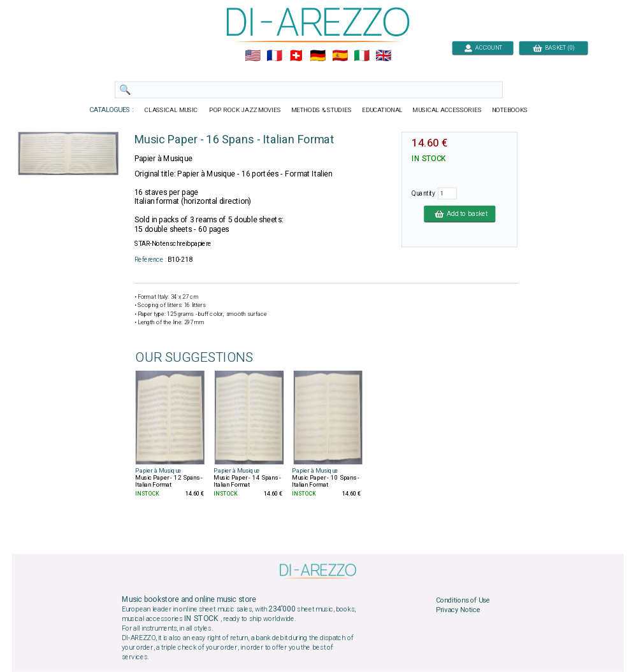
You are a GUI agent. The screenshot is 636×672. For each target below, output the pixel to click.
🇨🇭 (296, 56)
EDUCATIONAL (382, 110)
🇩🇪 (318, 56)
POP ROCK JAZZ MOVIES (245, 110)
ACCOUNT (483, 47)
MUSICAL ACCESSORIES (448, 110)
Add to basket (459, 213)
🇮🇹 (362, 56)
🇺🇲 (253, 56)
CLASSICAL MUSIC (172, 110)
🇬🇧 (383, 56)
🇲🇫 (274, 56)
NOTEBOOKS (510, 110)
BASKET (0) (553, 47)
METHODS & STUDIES (322, 110)
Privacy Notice (458, 610)
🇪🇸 (340, 56)
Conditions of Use (463, 600)
